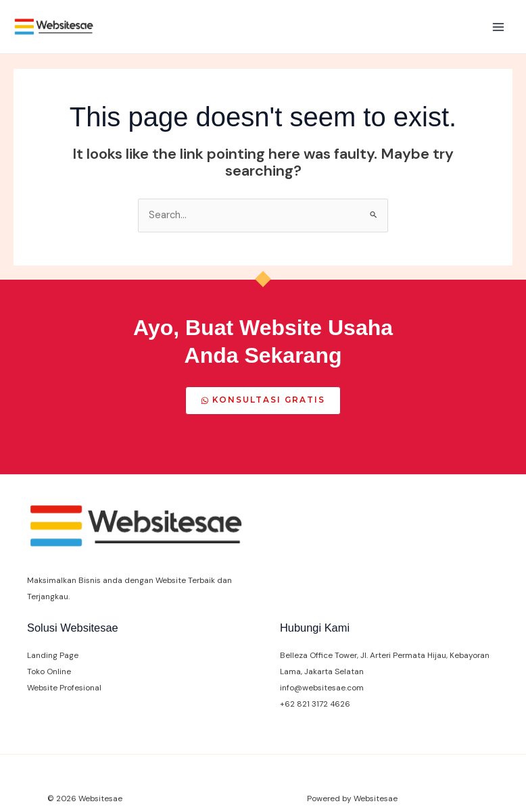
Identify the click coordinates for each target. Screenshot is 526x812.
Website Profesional (64, 688)
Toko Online (49, 671)
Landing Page (53, 655)
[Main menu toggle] (498, 27)
